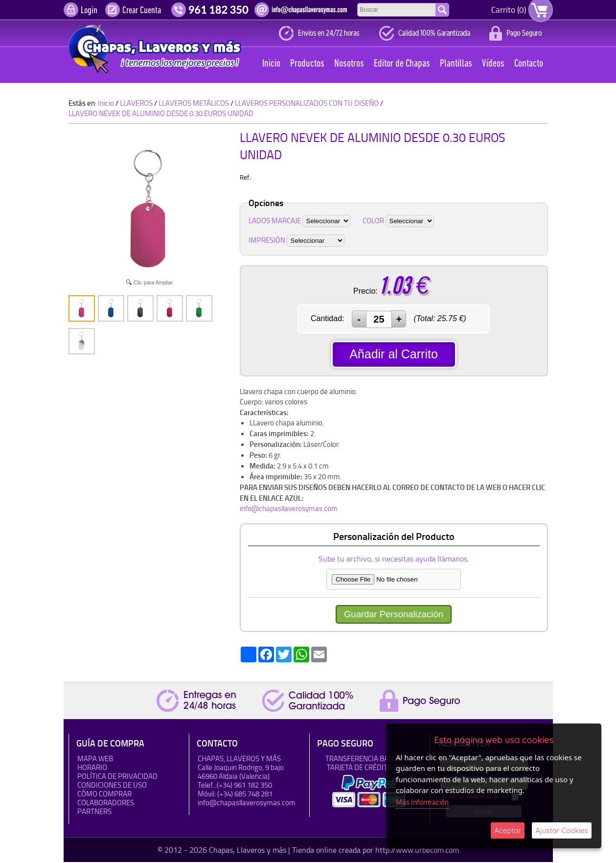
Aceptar (508, 830)
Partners (94, 812)
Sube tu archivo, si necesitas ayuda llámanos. (394, 560)
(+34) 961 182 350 (244, 786)
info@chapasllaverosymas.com (289, 508)
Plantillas (456, 64)
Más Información (422, 802)
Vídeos (493, 64)
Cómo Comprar (104, 795)
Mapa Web (95, 759)
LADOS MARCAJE (275, 221)
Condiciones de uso (112, 786)
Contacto (529, 64)
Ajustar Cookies (562, 830)
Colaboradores (106, 804)
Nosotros (349, 64)
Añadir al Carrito (394, 354)
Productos (307, 64)
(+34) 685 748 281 (245, 795)
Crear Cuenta (142, 11)
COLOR (373, 221)
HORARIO (92, 768)
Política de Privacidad (117, 777)
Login (89, 11)
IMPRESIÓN (267, 240)
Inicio (271, 64)
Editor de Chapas (402, 64)
